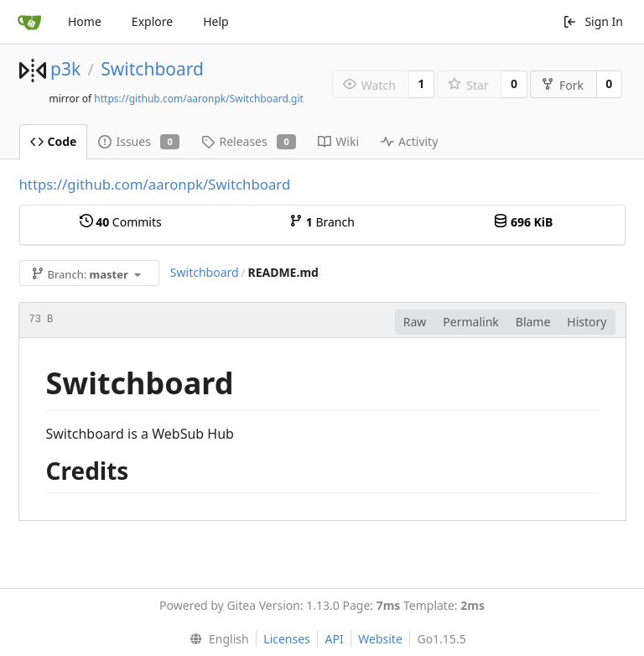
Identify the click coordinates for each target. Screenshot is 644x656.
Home (85, 21)
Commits (121, 222)
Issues (139, 141)
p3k (65, 69)
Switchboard (152, 69)
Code (54, 141)
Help (216, 21)
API (334, 639)
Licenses (287, 639)
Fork (562, 85)
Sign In (593, 21)
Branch (322, 222)
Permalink (470, 322)
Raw (415, 322)
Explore (152, 21)
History (587, 322)
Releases (249, 141)
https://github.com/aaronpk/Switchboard (155, 184)
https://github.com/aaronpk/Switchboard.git (199, 99)
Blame (533, 322)
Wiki (338, 141)
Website (380, 639)
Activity (409, 141)
